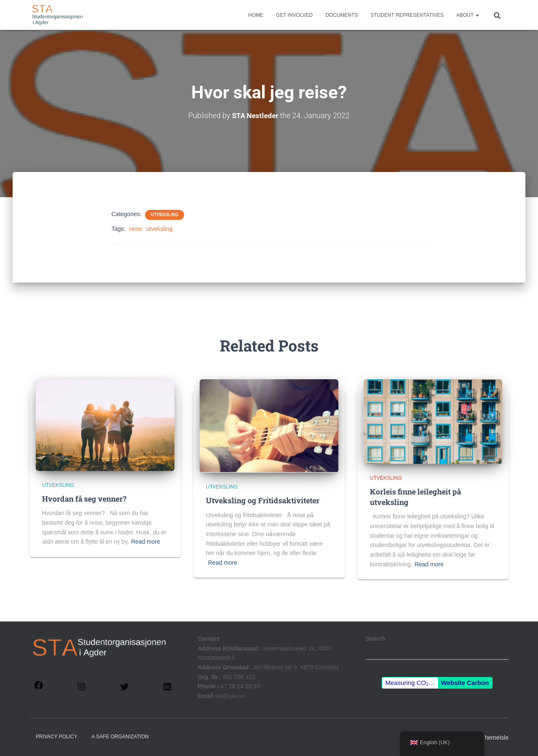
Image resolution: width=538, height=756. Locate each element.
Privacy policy (57, 736)
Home (256, 15)
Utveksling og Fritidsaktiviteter (263, 500)
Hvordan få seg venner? (84, 499)
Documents (342, 15)
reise (135, 229)
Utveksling (164, 215)
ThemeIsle (495, 737)
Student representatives (407, 15)
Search (376, 639)
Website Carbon (465, 683)
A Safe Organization (120, 736)
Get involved (295, 15)
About (468, 15)
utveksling (159, 229)
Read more (146, 542)
